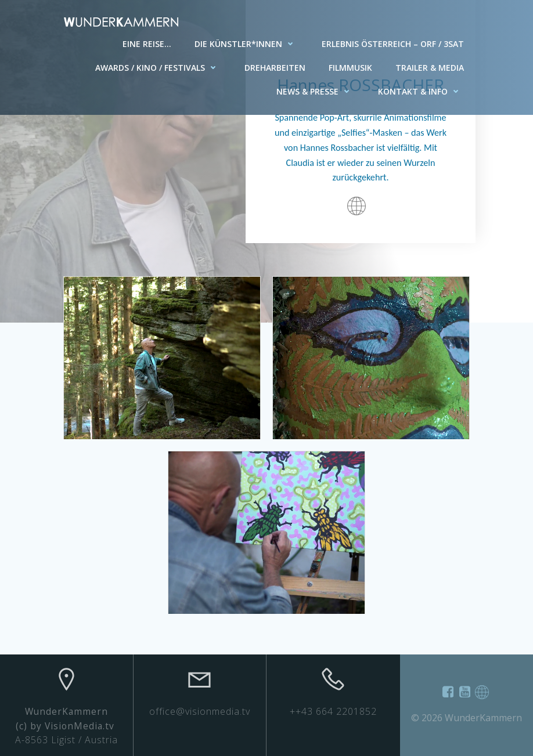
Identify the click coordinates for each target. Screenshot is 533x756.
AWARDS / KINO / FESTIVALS (158, 68)
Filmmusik (350, 68)
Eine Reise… (147, 44)
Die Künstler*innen (246, 44)
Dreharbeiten (275, 68)
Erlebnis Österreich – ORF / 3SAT (393, 44)
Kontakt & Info (421, 91)
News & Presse (316, 91)
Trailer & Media (430, 68)
